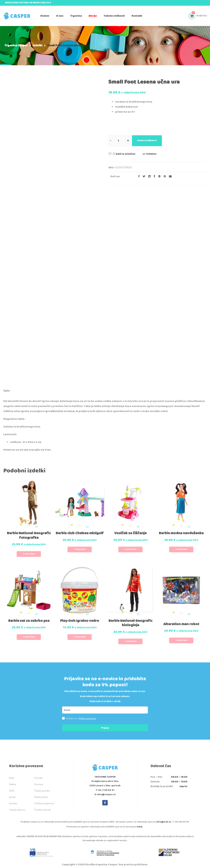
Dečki (12, 779)
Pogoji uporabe (42, 779)
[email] (105, 699)
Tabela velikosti (17, 799)
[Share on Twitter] (143, 176)
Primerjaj (151, 154)
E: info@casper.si (105, 783)
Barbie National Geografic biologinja (130, 612)
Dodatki (13, 792)
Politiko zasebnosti (87, 707)
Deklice (13, 773)
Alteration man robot (181, 613)
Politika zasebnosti (44, 792)
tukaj (139, 816)
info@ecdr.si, (164, 811)
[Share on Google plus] (158, 176)
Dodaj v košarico (147, 141)
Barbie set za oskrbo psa (29, 610)
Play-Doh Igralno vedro (80, 610)
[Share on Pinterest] (164, 176)
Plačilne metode (42, 799)
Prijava (105, 717)
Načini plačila (41, 786)
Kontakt (39, 767)
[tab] (7, 391)
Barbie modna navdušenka (181, 530)
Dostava (39, 773)
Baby (12, 767)
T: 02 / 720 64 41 (105, 779)
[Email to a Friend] (169, 176)
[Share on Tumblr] (153, 176)
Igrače (12, 786)
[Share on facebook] (138, 176)
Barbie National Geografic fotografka (29, 530)
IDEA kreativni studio (121, 861)
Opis (7, 391)
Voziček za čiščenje (130, 528)
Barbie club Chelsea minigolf (80, 530)
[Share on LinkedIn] (148, 176)
